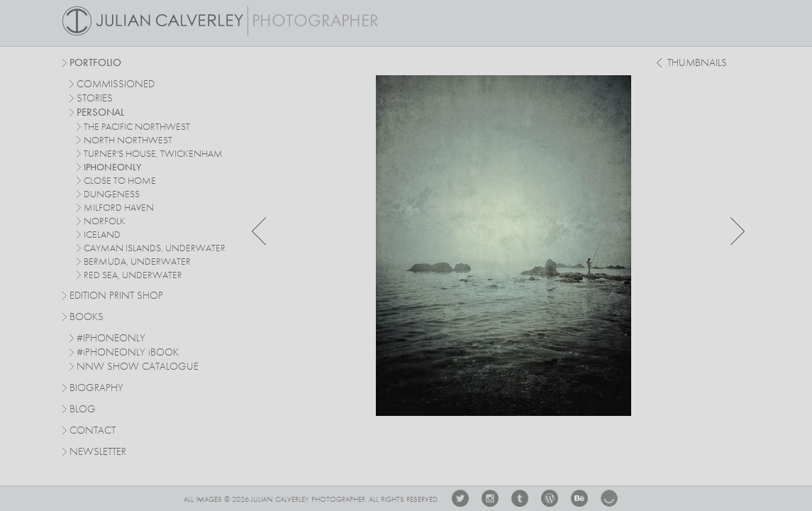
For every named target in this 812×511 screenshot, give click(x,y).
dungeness (112, 194)
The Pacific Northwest (137, 127)
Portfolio (95, 64)
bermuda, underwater (137, 262)
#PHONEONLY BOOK (128, 353)
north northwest (128, 141)
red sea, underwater (133, 275)
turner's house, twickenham (153, 154)
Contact (93, 431)
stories (95, 99)
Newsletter (98, 452)
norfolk (105, 221)
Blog (83, 410)
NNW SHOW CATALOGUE (138, 367)
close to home (120, 181)
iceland (102, 235)
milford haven (119, 208)
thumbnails (697, 64)
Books (87, 318)
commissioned (116, 85)
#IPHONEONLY (111, 339)
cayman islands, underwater (155, 248)
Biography (96, 388)
